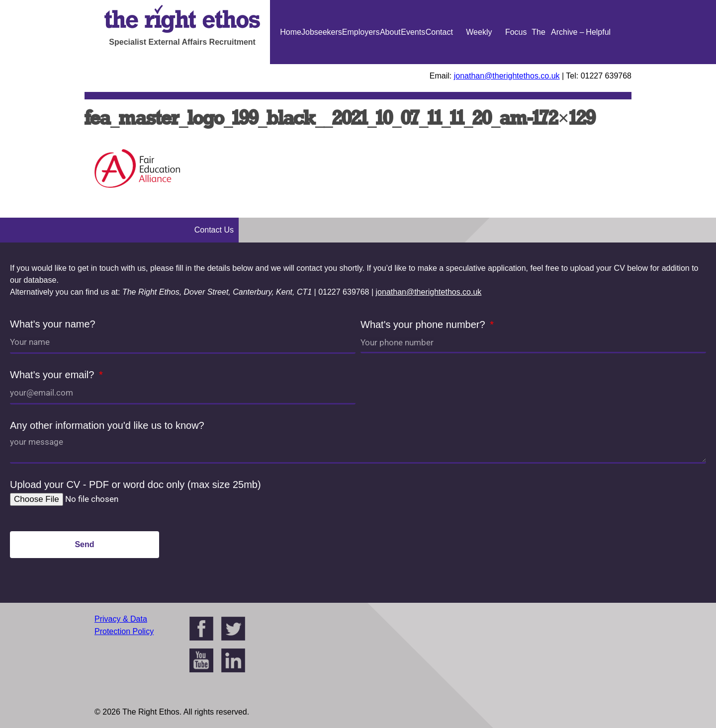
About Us (390, 64)
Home (291, 32)
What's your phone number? (424, 324)
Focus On (516, 64)
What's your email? (53, 375)
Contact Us (439, 64)
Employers (361, 32)
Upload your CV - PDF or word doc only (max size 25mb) (135, 485)
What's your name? (53, 324)
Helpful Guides (598, 64)
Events (413, 32)
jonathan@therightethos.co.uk (507, 76)
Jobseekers (322, 32)
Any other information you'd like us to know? (107, 425)
